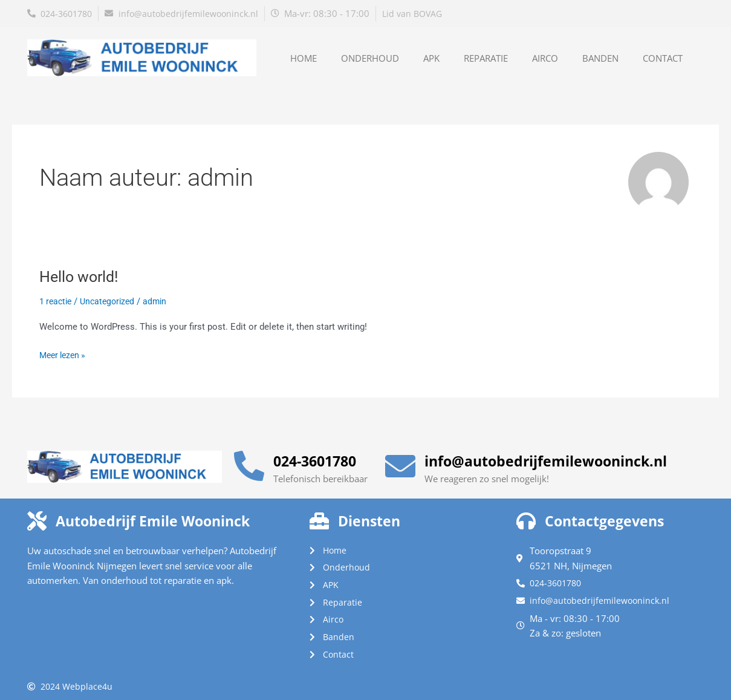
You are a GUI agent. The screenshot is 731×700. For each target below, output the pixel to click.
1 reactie (57, 301)
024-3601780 (321, 456)
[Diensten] (319, 515)
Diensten (373, 515)
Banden (600, 58)
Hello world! (81, 276)
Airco (545, 58)
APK (431, 58)
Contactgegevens (612, 515)
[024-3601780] (249, 461)
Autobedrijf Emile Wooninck (165, 515)
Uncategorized (112, 301)
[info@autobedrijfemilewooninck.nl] (400, 461)
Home (304, 58)
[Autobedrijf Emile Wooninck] (37, 515)
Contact (663, 58)
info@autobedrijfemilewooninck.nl (560, 456)
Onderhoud (370, 58)
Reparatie (486, 58)
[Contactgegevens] (526, 515)
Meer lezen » (65, 354)
